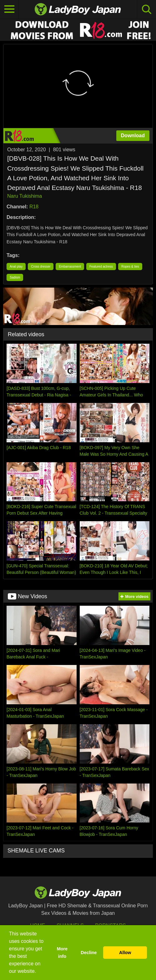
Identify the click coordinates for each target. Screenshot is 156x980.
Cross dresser (41, 267)
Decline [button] (89, 953)
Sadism (15, 277)
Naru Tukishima (25, 196)
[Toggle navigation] (9, 9)
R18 (34, 207)
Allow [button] (125, 953)
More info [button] (62, 953)
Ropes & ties (130, 267)
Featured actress (101, 267)
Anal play (16, 267)
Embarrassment (70, 267)
